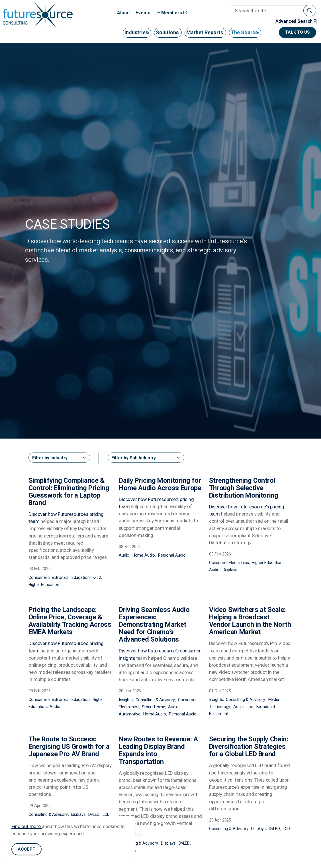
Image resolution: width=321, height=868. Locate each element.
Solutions (167, 32)
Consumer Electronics (48, 577)
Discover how (43, 514)
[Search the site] (273, 11)
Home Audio (144, 555)
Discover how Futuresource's (149, 651)
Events (143, 13)
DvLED (94, 814)
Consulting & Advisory (155, 700)
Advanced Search (296, 21)
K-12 (97, 577)
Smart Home (154, 707)
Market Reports (205, 32)
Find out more (27, 826)
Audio (124, 555)
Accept (26, 849)
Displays (230, 570)
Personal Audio (172, 555)
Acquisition (243, 707)
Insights (126, 700)
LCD (106, 814)
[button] (310, 11)
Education (81, 577)
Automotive (130, 714)
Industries (136, 32)
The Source (244, 32)
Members (171, 13)
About (123, 13)
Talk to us (298, 32)
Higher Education (44, 585)
